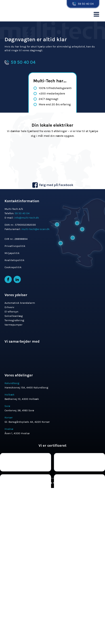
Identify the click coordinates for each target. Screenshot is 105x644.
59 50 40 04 (86, 4)
